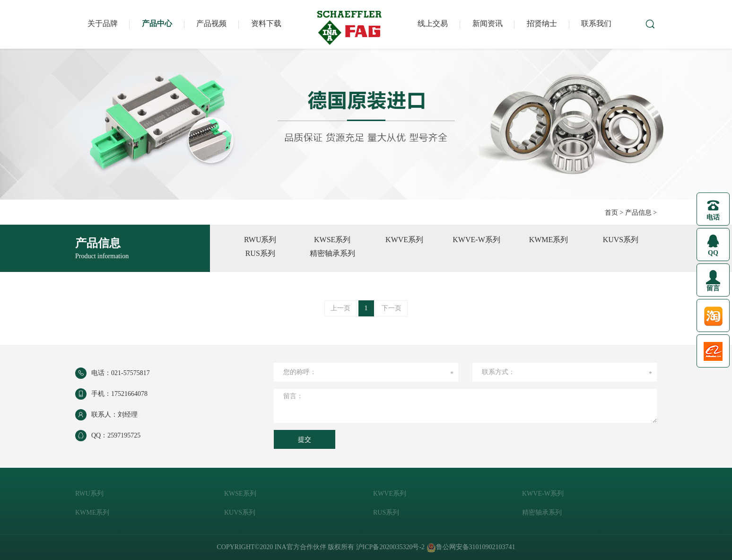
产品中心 (157, 23)
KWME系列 (549, 240)
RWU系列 (260, 240)
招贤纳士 (542, 23)
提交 (305, 440)
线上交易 (433, 23)
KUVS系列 (621, 240)
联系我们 (596, 23)
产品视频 (211, 23)
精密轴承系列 (332, 253)
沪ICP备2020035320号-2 (390, 547)
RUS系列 (260, 253)
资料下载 (266, 23)
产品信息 (638, 213)
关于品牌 (103, 23)
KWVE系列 (404, 240)
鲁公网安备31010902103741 (471, 547)
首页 (611, 213)
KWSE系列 (332, 240)
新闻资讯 (488, 23)
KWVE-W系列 (476, 240)
